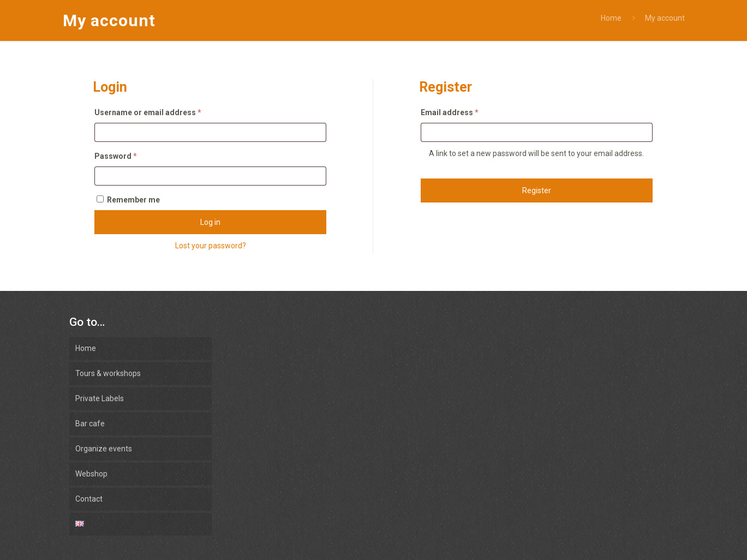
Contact (89, 499)
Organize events (104, 449)
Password (116, 156)
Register (537, 190)
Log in (210, 222)
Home (611, 18)
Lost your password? (211, 246)
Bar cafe (90, 424)
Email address (450, 112)
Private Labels (100, 398)
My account (665, 18)
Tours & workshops (108, 373)
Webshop (91, 474)
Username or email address (148, 112)
